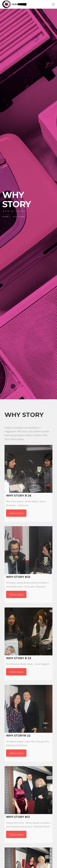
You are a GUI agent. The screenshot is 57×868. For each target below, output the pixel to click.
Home (5, 217)
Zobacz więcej (16, 513)
